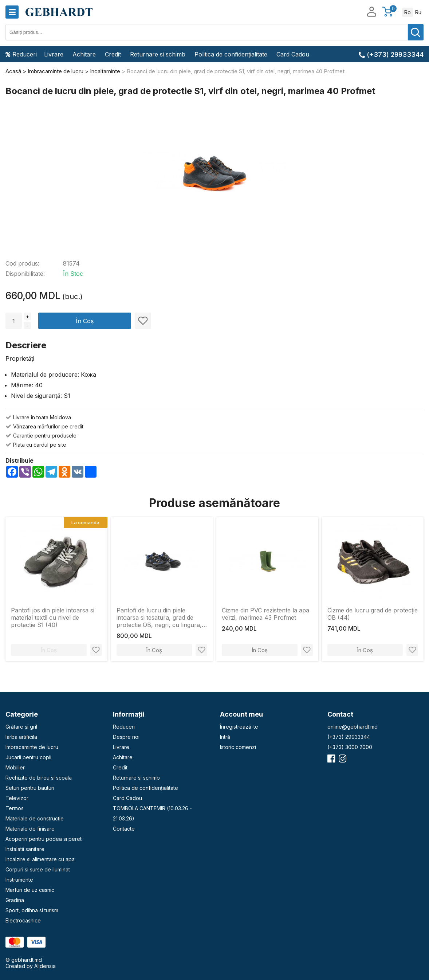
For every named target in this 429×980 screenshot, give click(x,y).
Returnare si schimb (158, 54)
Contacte (124, 829)
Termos (15, 808)
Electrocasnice (23, 920)
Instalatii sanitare (25, 849)
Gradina (15, 900)
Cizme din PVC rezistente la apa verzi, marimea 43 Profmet (265, 614)
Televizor (17, 798)
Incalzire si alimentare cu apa (40, 859)
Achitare (84, 54)
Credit (113, 54)
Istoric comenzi (238, 747)
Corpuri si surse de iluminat (38, 869)
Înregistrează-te (239, 727)
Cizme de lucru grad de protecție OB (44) (373, 614)
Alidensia (45, 966)
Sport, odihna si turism (32, 910)
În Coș (85, 321)
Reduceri (21, 54)
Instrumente (19, 880)
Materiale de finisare (30, 829)
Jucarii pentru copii (28, 757)
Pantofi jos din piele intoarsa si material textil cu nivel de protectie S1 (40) (53, 618)
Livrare (54, 54)
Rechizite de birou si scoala (39, 778)
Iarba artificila (21, 737)
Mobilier (15, 767)
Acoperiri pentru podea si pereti (44, 839)
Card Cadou (293, 54)
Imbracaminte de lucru (32, 747)
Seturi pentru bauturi (30, 788)
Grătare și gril (21, 727)
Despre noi (126, 737)
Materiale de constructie (35, 818)
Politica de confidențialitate (231, 54)
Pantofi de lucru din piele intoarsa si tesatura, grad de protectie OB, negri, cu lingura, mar (159, 618)
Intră (225, 737)
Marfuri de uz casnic (30, 890)
